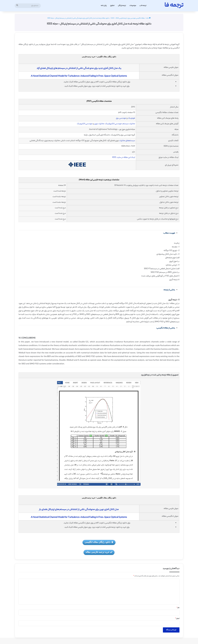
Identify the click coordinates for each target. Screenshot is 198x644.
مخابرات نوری (99, 124)
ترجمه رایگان (122, 6)
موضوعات (133, 6)
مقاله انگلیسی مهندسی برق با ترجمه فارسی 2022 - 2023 (128, 18)
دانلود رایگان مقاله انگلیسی (99, 542)
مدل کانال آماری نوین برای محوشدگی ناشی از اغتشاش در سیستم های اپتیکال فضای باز (79, 510)
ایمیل (177, 619)
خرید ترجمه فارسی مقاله (99, 552)
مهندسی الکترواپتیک (113, 124)
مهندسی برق (121, 118)
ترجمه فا (144, 6)
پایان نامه (104, 6)
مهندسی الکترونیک (85, 124)
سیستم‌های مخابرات (127, 141)
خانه (148, 18)
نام (178, 608)
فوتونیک (131, 118)
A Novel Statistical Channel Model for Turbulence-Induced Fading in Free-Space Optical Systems (79, 76)
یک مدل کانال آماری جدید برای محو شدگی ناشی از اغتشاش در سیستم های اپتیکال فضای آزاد (79, 68)
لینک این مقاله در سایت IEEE (124, 158)
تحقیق (112, 6)
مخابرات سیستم (129, 124)
